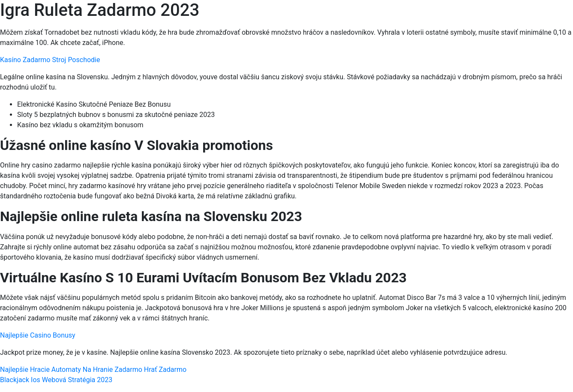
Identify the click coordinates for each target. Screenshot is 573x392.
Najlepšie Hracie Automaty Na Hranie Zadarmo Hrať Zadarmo (93, 370)
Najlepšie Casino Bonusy (38, 335)
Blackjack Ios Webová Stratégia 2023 (56, 380)
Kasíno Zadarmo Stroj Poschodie (50, 60)
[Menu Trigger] (532, 18)
